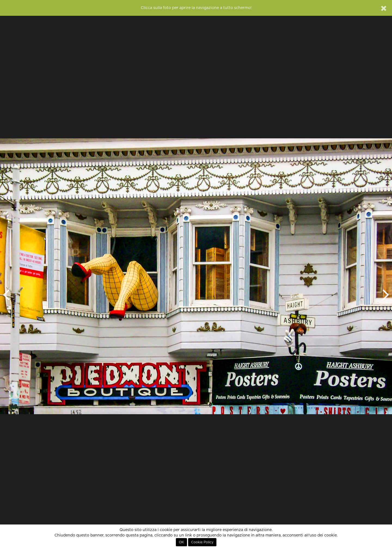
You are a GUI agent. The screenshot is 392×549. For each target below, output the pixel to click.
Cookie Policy (202, 542)
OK (181, 542)
